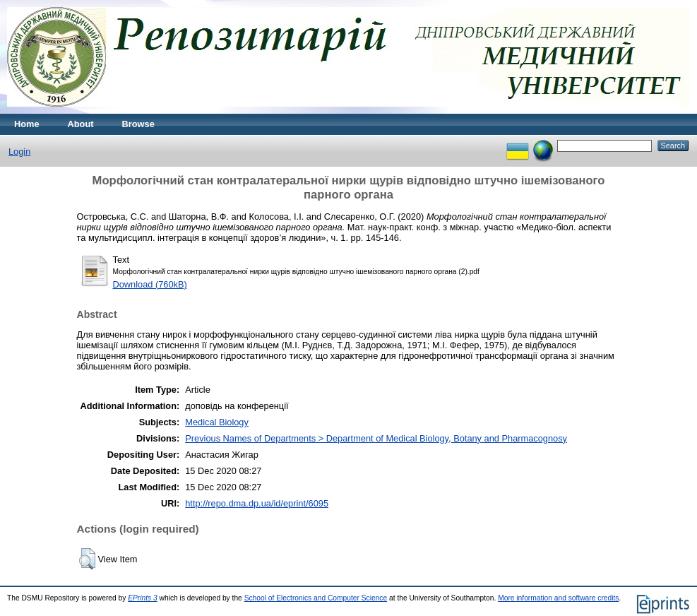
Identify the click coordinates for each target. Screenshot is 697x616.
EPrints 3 (143, 598)
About (81, 124)
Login (19, 152)
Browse (138, 124)
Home (27, 124)
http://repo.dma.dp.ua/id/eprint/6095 (257, 503)
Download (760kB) (150, 284)
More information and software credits (558, 598)
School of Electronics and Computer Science (316, 598)
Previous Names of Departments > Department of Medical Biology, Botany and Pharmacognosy (376, 438)
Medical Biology (217, 422)
